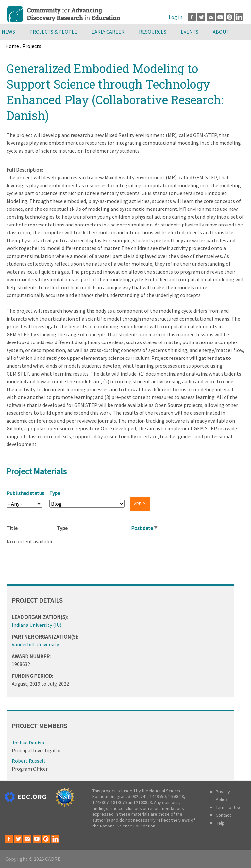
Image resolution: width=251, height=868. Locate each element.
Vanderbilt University (35, 644)
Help (220, 823)
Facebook (192, 17)
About (221, 32)
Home (12, 46)
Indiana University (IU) (37, 625)
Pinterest (230, 17)
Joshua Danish (28, 743)
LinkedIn (239, 17)
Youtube (220, 17)
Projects (32, 46)
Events (190, 32)
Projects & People (53, 32)
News (8, 32)
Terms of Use (229, 807)
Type (55, 493)
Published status (25, 493)
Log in (176, 17)
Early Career (108, 32)
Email (211, 17)
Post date (145, 528)
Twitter (201, 17)
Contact (223, 815)
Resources (153, 32)
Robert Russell (28, 761)
